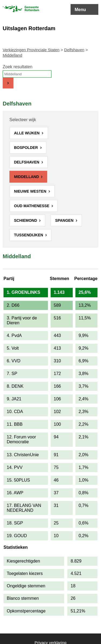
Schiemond (26, 220)
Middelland (27, 177)
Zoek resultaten (18, 67)
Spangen (65, 220)
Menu (80, 10)
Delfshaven (74, 50)
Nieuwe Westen (31, 191)
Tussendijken (29, 235)
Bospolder (27, 148)
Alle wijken (27, 133)
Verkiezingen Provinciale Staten (31, 50)
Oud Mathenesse (32, 206)
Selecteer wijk (23, 120)
